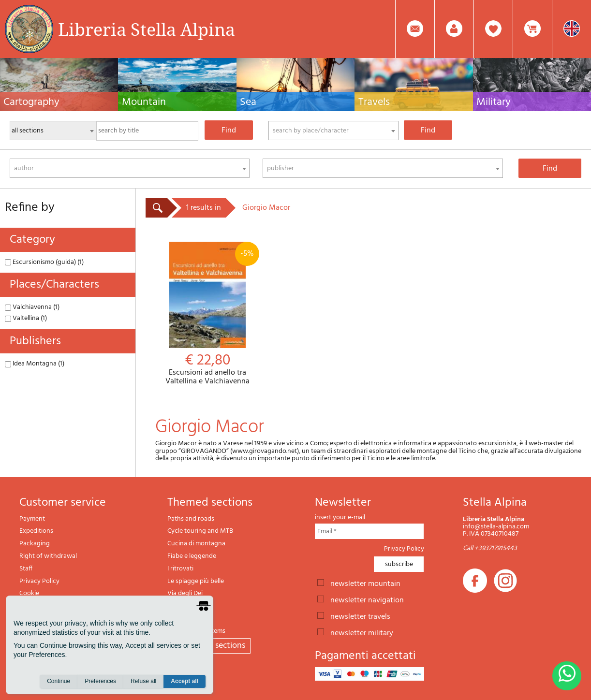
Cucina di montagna (196, 544)
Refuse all (143, 681)
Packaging (35, 544)
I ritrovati (180, 569)
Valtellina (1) (26, 318)
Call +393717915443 (490, 548)
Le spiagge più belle (196, 581)
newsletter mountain (365, 583)
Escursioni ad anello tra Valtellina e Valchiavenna (207, 314)
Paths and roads (191, 519)
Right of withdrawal (48, 556)
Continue (59, 681)
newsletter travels (360, 616)
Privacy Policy (39, 581)
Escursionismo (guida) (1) (44, 262)
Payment (32, 519)
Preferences (100, 681)
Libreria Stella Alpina (147, 29)
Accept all (185, 681)
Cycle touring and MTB (200, 531)
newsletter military (362, 632)
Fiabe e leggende (192, 556)
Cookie (29, 593)
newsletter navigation (367, 599)
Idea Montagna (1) (35, 364)
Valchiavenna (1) (32, 307)
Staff (26, 569)
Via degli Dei (185, 593)
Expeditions (36, 531)
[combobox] (333, 131)
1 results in (204, 208)
